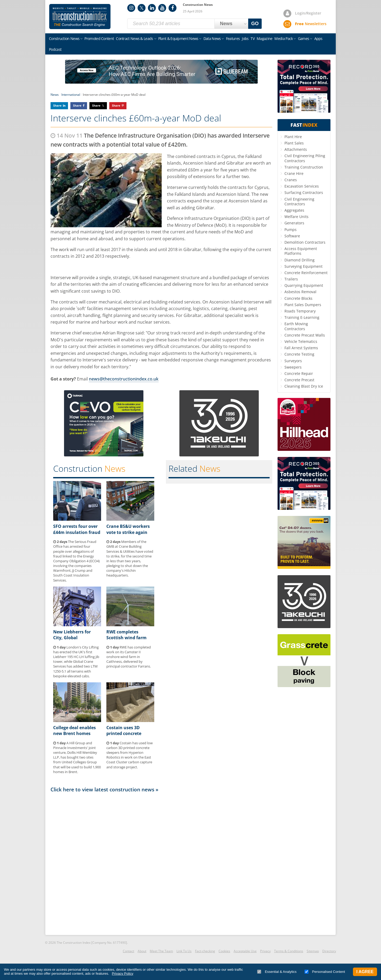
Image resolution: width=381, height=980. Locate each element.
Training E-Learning (302, 317)
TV (253, 38)
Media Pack (284, 38)
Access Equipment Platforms (301, 251)
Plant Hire (293, 137)
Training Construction (304, 167)
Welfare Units (296, 217)
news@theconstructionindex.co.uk (124, 379)
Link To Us (184, 951)
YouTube (162, 8)
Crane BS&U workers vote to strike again (128, 529)
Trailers (291, 279)
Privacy (265, 951)
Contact (128, 951)
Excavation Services (302, 186)
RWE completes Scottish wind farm (126, 635)
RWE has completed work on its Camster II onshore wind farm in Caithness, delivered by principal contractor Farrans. (129, 657)
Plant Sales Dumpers (303, 305)
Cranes (291, 180)
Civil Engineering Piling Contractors (305, 158)
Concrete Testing (299, 354)
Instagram (131, 8)
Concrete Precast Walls (305, 335)
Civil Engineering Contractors (299, 201)
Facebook (173, 8)
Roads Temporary (300, 311)
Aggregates (294, 210)
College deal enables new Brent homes (74, 731)
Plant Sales (294, 143)
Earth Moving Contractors (296, 326)
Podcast (55, 49)
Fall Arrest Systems (301, 348)
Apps (318, 38)
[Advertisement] (161, 863)
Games (304, 38)
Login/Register (308, 13)
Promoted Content (99, 38)
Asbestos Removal (300, 292)
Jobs (245, 38)
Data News (212, 38)
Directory (329, 951)
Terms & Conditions (289, 951)
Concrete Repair (299, 373)
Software (292, 236)
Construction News (64, 38)
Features (233, 38)
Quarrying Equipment (304, 285)
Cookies (224, 951)
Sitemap (313, 951)
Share (57, 105)
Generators (294, 223)
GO (255, 24)
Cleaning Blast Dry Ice (304, 386)
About (142, 951)
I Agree (365, 972)
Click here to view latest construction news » (105, 789)
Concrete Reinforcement (306, 273)
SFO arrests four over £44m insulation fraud (77, 529)
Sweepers (293, 367)
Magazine (264, 38)
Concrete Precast (299, 380)
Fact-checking (205, 951)
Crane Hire (294, 173)
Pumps (291, 230)
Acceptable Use (245, 951)
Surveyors (293, 361)
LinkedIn (152, 8)
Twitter (142, 8)
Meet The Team (161, 951)
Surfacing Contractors (304, 192)
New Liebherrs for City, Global (72, 635)
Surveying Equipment (303, 266)
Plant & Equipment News (178, 38)
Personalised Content (325, 972)
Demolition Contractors (305, 242)
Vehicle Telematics (301, 341)
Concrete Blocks (298, 298)
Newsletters (311, 24)
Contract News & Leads (134, 38)
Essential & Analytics (277, 972)
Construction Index (80, 17)
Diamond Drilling (300, 260)
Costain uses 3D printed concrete (124, 731)
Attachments (296, 149)
